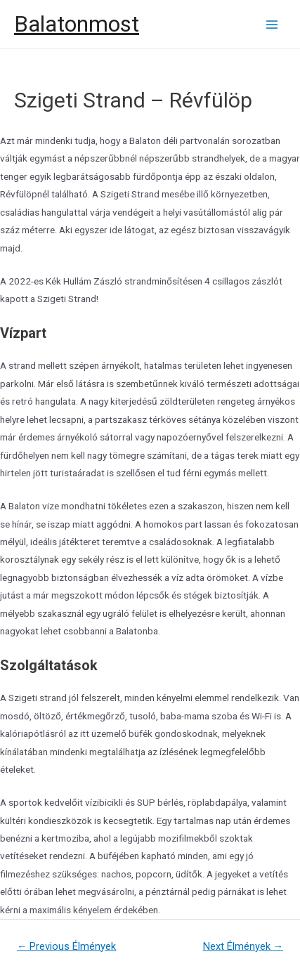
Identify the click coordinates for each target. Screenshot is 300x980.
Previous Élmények (67, 946)
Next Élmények (243, 946)
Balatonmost (77, 24)
